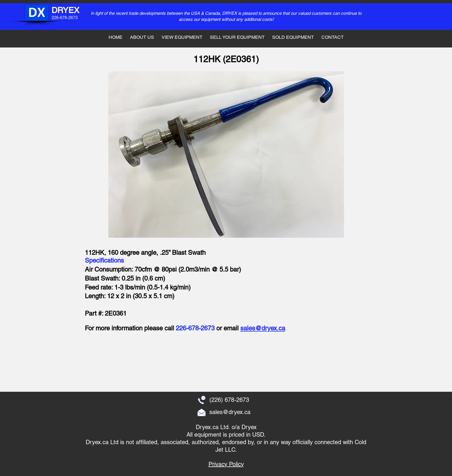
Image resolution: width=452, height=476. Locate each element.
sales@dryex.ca (263, 328)
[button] (127, 363)
